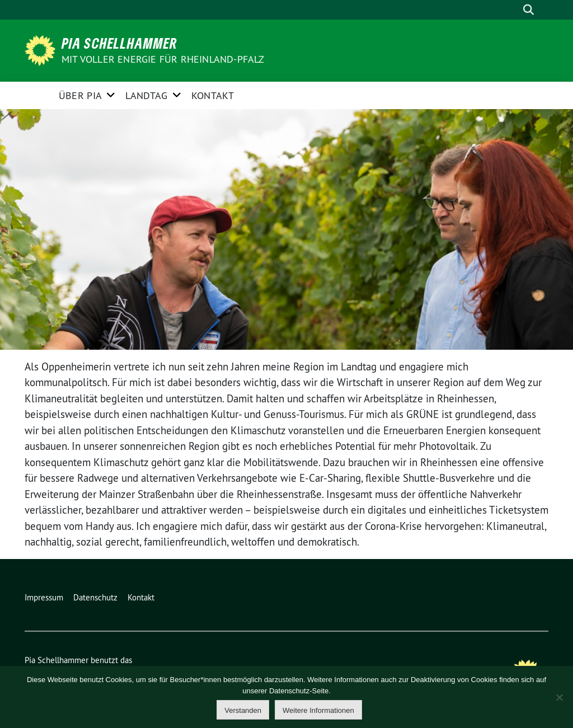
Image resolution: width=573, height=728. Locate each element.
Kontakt (213, 95)
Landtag (146, 95)
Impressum (44, 597)
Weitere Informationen (318, 710)
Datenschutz (95, 597)
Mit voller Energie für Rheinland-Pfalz (164, 59)
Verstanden (243, 710)
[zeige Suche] (529, 10)
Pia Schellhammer (119, 43)
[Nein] (559, 697)
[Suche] (513, 10)
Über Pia (80, 95)
